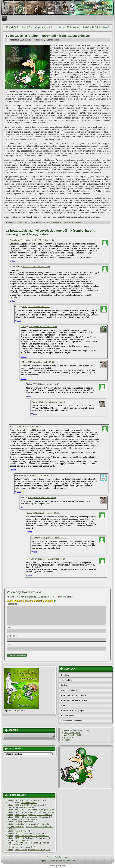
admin (10, 800)
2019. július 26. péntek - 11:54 (54, 537)
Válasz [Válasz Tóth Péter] (13, 301)
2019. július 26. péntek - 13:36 (41, 362)
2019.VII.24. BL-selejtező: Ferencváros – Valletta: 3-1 (29, 27)
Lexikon (64, 685)
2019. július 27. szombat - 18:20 (52, 559)
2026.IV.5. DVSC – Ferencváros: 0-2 (30, 800)
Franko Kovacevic (22, 831)
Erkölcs (50, 857)
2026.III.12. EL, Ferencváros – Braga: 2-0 (32, 850)
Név (9, 627)
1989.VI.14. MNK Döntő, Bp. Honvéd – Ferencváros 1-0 (29, 844)
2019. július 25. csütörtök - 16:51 (43, 327)
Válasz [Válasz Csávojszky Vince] (13, 261)
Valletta (78, 222)
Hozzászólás (13, 604)
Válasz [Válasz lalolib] (24, 357)
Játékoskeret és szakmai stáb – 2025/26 (32, 824)
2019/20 (43, 222)
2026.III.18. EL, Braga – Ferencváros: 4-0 (32, 838)
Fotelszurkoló (21, 222)
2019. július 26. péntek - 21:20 (41, 240)
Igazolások (68, 737)
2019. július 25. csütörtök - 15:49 (36, 267)
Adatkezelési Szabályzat (72, 721)
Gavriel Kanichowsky (24, 822)
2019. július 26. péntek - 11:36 (46, 513)
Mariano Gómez (27, 807)
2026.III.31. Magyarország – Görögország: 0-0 (35, 810)
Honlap (10, 645)
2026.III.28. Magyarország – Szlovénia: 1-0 (33, 815)
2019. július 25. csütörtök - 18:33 (40, 475)
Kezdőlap (65, 675)
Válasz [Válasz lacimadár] (29, 575)
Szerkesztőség (67, 716)
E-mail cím (12, 636)
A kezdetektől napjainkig (72, 690)
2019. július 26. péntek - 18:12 (52, 402)
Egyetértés (64, 857)
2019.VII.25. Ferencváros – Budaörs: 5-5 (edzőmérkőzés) (84, 27)
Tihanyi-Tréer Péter (16, 827)
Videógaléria (66, 680)
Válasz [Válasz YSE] (24, 379)
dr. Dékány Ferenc (29, 803)
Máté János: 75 (31, 819)
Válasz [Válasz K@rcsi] (34, 552)
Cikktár (64, 705)
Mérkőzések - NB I (72, 733)
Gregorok (24, 840)
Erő (56, 857)
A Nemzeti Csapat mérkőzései (74, 700)
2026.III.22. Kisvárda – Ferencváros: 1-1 (32, 833)
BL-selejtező (56, 222)
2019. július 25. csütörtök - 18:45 (42, 498)
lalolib (56, 40)
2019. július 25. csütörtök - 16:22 (36, 307)
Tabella (67, 740)
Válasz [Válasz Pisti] (18, 321)
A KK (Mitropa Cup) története (74, 695)
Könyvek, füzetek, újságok (72, 711)
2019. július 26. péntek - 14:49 (46, 384)
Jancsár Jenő (29, 847)
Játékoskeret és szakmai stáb (76, 730)
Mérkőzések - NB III (72, 735)
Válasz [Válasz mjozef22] (18, 492)
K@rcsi (35, 537)
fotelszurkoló (68, 222)
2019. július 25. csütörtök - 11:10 (31, 426)
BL (49, 222)
